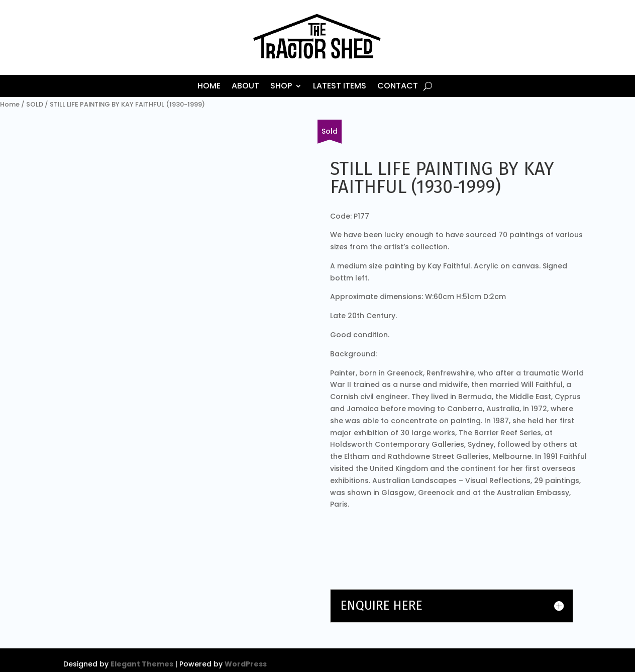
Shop (281, 87)
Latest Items (340, 87)
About (245, 87)
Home (209, 87)
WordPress (246, 664)
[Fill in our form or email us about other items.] (330, 132)
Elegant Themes (142, 664)
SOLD (35, 104)
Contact (398, 87)
